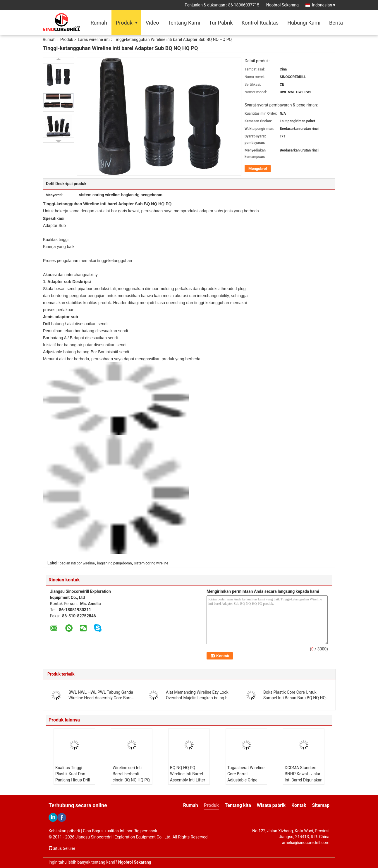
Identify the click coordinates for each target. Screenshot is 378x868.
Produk (124, 23)
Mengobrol (258, 169)
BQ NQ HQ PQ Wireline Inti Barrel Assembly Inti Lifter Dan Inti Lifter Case (188, 777)
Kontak (299, 805)
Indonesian (324, 5)
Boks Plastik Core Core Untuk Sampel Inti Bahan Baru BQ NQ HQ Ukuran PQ (294, 698)
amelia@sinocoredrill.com (306, 843)
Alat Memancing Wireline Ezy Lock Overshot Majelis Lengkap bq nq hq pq (198, 698)
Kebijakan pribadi (64, 831)
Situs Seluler (62, 848)
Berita (336, 23)
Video (152, 23)
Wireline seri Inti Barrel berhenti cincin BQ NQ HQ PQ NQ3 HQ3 (131, 777)
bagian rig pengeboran (114, 563)
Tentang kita (238, 805)
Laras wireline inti (94, 39)
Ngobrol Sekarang (282, 5)
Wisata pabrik (271, 805)
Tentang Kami (184, 23)
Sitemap (321, 805)
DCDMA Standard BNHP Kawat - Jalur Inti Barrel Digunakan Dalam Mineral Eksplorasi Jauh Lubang (304, 783)
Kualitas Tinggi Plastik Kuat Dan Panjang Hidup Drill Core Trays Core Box (74, 777)
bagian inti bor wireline (77, 563)
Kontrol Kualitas (260, 23)
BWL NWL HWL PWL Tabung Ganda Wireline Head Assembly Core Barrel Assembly (101, 698)
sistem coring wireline (151, 563)
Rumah (99, 23)
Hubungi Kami (304, 23)
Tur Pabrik (221, 23)
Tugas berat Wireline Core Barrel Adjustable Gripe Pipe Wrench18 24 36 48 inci (246, 780)
